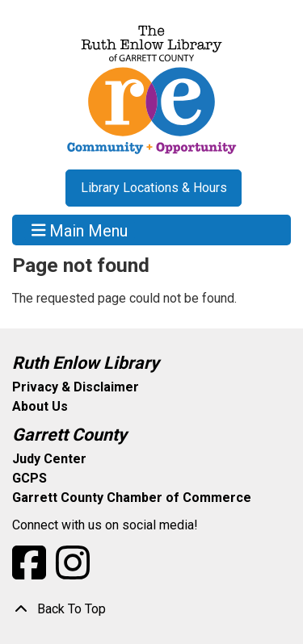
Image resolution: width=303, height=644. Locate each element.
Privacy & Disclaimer (76, 387)
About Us (40, 406)
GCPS (29, 478)
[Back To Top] (151, 609)
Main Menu (80, 230)
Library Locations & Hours (154, 188)
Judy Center (49, 459)
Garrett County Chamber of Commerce (132, 498)
